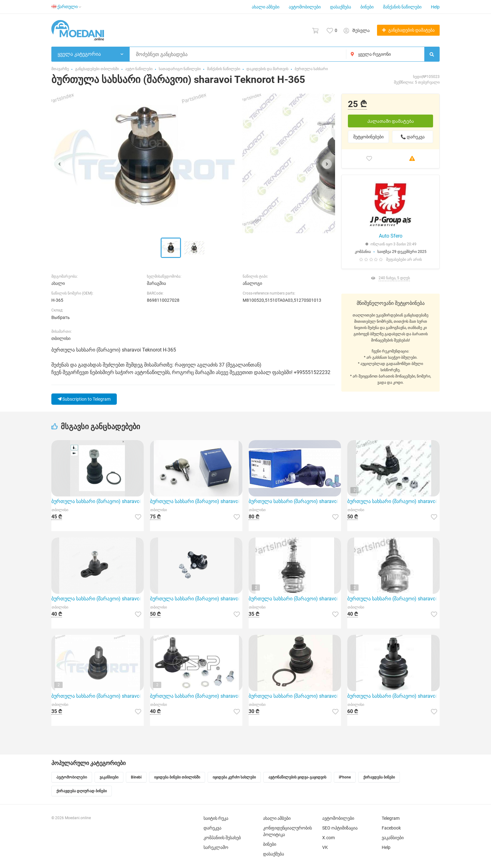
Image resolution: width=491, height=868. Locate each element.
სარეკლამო (216, 847)
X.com (328, 838)
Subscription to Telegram (84, 399)
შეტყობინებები (368, 137)
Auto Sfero (391, 236)
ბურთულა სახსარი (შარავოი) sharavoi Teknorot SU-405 (295, 599)
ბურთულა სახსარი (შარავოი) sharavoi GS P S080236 (393, 501)
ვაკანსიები (393, 838)
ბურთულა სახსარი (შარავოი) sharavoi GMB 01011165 (393, 696)
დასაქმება (341, 7)
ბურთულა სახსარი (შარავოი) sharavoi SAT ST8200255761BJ (295, 696)
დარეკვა (212, 828)
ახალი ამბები (266, 7)
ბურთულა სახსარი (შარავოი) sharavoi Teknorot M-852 (393, 599)
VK (325, 847)
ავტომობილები (305, 7)
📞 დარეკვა (413, 137)
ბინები (367, 7)
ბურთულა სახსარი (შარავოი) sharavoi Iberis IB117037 (98, 599)
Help (435, 7)
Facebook (391, 828)
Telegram (391, 818)
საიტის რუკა (216, 818)
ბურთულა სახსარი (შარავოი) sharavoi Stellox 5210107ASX (196, 599)
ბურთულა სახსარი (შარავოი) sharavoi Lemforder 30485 (295, 501)
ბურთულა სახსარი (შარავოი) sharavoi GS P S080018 (196, 696)
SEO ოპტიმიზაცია (340, 828)
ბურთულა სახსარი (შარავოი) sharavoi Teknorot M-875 (98, 696)
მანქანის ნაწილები (402, 7)
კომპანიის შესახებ (222, 838)
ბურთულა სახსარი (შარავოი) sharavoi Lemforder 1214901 (196, 501)
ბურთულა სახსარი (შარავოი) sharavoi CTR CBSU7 (98, 501)
